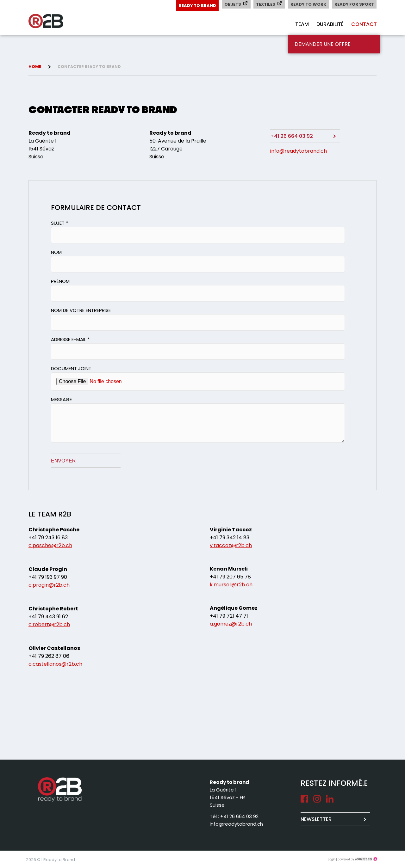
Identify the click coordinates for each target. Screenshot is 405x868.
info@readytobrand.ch (299, 151)
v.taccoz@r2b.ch (231, 545)
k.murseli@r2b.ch (231, 585)
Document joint (71, 368)
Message (61, 399)
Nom (56, 252)
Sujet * (59, 223)
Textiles (268, 4)
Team (302, 24)
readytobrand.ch (54, 21)
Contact (364, 24)
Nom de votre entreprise (81, 310)
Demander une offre (323, 44)
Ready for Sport (354, 4)
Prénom (60, 281)
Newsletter (316, 819)
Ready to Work (308, 4)
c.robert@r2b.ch (49, 624)
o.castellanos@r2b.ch (55, 664)
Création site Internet (357, 859)
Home (35, 67)
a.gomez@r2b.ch (231, 624)
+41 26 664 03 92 (292, 136)
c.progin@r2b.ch (49, 585)
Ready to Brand (196, 6)
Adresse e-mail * (70, 339)
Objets (235, 4)
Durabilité (330, 24)
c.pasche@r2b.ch (50, 545)
